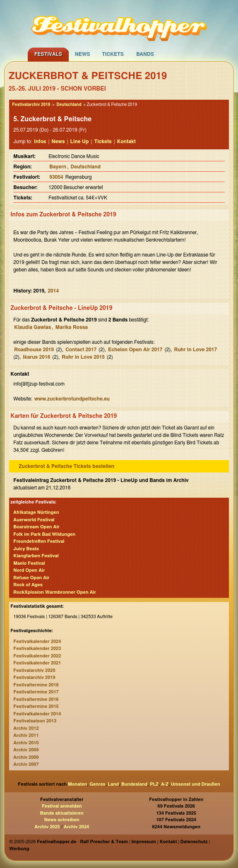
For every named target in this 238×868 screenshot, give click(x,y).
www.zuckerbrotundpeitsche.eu (72, 399)
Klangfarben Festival (36, 556)
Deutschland (69, 105)
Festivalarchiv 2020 (34, 670)
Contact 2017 (81, 350)
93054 (56, 177)
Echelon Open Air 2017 (135, 350)
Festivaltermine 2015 (36, 706)
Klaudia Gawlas (32, 327)
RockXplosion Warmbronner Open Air (55, 592)
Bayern (58, 167)
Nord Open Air (29, 570)
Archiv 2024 (76, 827)
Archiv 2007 (26, 764)
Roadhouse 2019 (34, 350)
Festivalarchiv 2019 (31, 105)
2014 (53, 291)
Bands (145, 54)
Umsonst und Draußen (196, 784)
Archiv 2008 (26, 757)
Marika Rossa (72, 327)
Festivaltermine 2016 (36, 699)
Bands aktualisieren (62, 813)
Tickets (113, 54)
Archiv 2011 (26, 735)
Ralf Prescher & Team (104, 842)
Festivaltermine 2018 (36, 685)
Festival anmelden (62, 806)
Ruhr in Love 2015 (83, 357)
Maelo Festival (29, 563)
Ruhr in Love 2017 (195, 350)
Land (114, 784)
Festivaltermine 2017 (36, 692)
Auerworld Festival (34, 520)
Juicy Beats (26, 549)
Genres (97, 784)
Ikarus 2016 (36, 357)
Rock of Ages (28, 585)
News (83, 54)
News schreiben (62, 820)
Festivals (48, 54)
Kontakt (126, 141)
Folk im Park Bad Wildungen (44, 534)
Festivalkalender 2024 (37, 641)
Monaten (77, 784)
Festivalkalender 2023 (37, 649)
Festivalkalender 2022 (37, 656)
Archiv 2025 (47, 827)
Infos (40, 141)
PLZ (154, 784)
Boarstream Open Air (36, 527)
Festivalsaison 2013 (35, 721)
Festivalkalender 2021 (37, 663)
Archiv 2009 (26, 750)
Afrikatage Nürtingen (36, 512)
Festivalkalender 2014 (37, 714)
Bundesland (134, 784)
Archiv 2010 (26, 743)
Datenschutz (194, 842)
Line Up (80, 141)
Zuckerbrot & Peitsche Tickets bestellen (66, 466)
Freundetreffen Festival (39, 541)
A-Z (165, 784)
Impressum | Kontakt (154, 842)
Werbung (19, 849)
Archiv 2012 (26, 728)
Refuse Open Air (31, 578)
